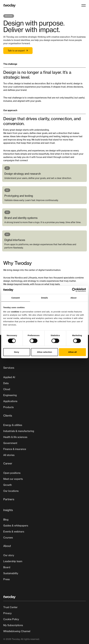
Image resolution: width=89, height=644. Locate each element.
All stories (9, 455)
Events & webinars (14, 532)
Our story (9, 555)
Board (7, 567)
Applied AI (9, 377)
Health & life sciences (15, 437)
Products (8, 407)
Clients (8, 416)
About (7, 546)
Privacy (7, 613)
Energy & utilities (13, 425)
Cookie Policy (11, 619)
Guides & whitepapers (16, 526)
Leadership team (13, 561)
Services (9, 368)
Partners (9, 499)
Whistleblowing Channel (17, 631)
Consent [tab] (16, 298)
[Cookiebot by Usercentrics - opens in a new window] (74, 290)
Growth (7, 485)
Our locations (11, 491)
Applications (10, 401)
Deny (17, 352)
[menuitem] (44, 389)
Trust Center (10, 607)
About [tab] (73, 298)
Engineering (10, 395)
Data (6, 383)
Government (10, 443)
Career (8, 463)
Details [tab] (45, 298)
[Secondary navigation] (44, 619)
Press (6, 579)
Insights (8, 510)
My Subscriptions (13, 625)
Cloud (7, 389)
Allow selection (44, 352)
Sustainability (11, 573)
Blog (6, 520)
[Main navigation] (44, 475)
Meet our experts (13, 479)
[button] (84, 5)
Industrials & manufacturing (19, 431)
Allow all (72, 352)
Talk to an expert (18, 51)
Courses (8, 538)
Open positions (12, 473)
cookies (15, 312)
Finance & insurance (15, 449)
